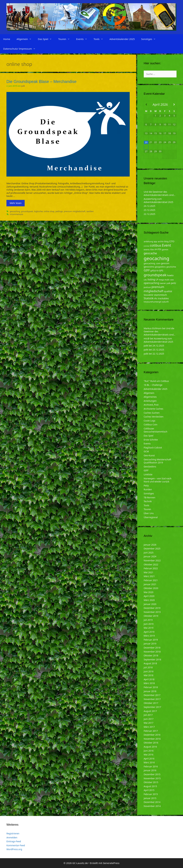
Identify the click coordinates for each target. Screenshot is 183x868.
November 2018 (152, 652)
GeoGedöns (150, 467)
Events (83, 39)
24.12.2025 (149, 206)
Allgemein (26, 39)
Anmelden (12, 837)
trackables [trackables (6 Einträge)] (163, 298)
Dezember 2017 (152, 695)
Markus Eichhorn (153, 328)
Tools (100, 39)
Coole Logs (149, 421)
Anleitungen (150, 401)
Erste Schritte (151, 440)
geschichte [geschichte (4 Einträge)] (171, 267)
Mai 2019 (149, 628)
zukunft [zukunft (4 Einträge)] (165, 302)
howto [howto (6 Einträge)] (170, 275)
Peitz (146, 486)
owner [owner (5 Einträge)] (163, 283)
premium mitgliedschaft (75, 211)
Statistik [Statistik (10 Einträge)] (149, 298)
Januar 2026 (150, 545)
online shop (49, 211)
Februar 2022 (151, 568)
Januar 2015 (150, 798)
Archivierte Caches (153, 409)
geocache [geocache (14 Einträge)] (150, 253)
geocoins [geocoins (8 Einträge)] (149, 267)
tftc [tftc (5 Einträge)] (156, 298)
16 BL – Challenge (153, 385)
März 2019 (149, 636)
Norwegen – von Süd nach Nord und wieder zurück (158, 480)
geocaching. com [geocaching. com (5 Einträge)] (152, 263)
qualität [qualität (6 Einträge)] (168, 291)
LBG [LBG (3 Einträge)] (145, 280)
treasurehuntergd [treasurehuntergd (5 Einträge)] (152, 302)
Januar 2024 (150, 556)
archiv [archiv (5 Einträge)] (161, 241)
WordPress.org (14, 849)
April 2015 (149, 790)
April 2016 (149, 759)
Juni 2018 (149, 671)
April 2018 (149, 679)
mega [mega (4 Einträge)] (161, 280)
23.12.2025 (149, 210)
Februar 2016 (151, 766)
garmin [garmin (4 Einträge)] (165, 250)
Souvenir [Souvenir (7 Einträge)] (149, 295)
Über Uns (149, 513)
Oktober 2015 (151, 782)
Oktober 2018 (151, 655)
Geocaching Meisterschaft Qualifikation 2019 (157, 461)
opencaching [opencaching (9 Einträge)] (151, 283)
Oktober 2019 (151, 616)
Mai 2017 (149, 723)
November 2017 (152, 699)
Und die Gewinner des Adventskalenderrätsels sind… (159, 193)
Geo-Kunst (149, 455)
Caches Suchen (152, 413)
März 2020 (149, 600)
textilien (90, 211)
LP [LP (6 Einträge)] (157, 280)
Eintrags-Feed (14, 841)
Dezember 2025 (152, 549)
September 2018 (152, 659)
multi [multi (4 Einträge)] (167, 280)
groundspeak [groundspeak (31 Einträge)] (155, 275)
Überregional (151, 517)
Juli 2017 (148, 715)
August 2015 (150, 786)
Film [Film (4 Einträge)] (152, 250)
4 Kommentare (16, 214)
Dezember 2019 (152, 608)
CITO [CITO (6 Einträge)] (172, 241)
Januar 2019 (150, 644)
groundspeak (27, 211)
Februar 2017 (151, 731)
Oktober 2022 (151, 564)
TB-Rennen (149, 497)
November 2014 (152, 806)
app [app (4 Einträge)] (155, 242)
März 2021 (149, 576)
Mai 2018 (149, 675)
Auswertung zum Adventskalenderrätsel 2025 (158, 200)
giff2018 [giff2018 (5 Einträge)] (154, 271)
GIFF (146, 470)
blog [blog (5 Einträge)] (166, 241)
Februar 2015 (151, 794)
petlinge (59, 211)
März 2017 (149, 727)
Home (7, 39)
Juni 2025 (149, 553)
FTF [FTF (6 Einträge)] (159, 249)
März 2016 (149, 762)
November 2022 (152, 560)
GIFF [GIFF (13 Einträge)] (147, 270)
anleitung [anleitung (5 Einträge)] (148, 241)
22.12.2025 (149, 214)
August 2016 (150, 747)
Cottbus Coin (151, 424)
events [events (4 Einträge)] (147, 250)
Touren (65, 39)
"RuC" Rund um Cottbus (156, 381)
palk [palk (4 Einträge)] (169, 283)
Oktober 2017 (151, 703)
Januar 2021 (150, 584)
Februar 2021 (151, 580)
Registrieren (13, 833)
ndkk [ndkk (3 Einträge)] (172, 280)
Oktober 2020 (151, 588)
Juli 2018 (148, 667)
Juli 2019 (148, 620)
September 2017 (152, 707)
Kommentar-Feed (16, 845)
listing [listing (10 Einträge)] (151, 279)
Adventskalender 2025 (122, 39)
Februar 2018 (151, 687)
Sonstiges (150, 39)
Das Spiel (46, 39)
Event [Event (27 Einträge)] (166, 245)
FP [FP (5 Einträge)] (156, 249)
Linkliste (148, 474)
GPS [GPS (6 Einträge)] (161, 271)
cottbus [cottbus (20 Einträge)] (156, 245)
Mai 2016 (149, 755)
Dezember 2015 (152, 774)
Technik (148, 501)
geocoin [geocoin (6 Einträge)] (165, 263)
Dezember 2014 (152, 802)
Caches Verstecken (154, 417)
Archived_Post (151, 405)
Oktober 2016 (151, 743)
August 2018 (150, 663)
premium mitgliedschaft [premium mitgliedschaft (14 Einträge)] (154, 289)
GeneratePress (111, 863)
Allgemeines (150, 397)
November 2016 (152, 739)
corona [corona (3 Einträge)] (147, 246)
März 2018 (149, 683)
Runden (148, 489)
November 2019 (152, 612)
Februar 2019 (151, 640)
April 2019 (149, 632)
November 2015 (152, 778)
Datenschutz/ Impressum (21, 49)
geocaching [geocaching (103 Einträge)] (157, 258)
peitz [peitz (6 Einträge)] (173, 283)
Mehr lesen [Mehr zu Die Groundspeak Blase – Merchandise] (16, 203)
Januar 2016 (150, 770)
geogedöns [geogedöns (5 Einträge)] (160, 267)
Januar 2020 (150, 604)
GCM (146, 451)
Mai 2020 (149, 592)
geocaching (15, 211)
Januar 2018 (150, 691)
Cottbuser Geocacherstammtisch (156, 430)
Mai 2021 (149, 572)
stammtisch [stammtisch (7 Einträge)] (160, 295)
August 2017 (150, 711)
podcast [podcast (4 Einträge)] (147, 287)
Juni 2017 (149, 719)
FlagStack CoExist (153, 448)
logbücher (38, 211)
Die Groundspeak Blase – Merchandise (41, 82)
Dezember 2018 (152, 648)
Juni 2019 (149, 624)
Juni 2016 (149, 751)
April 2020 (149, 596)
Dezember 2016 (152, 735)
